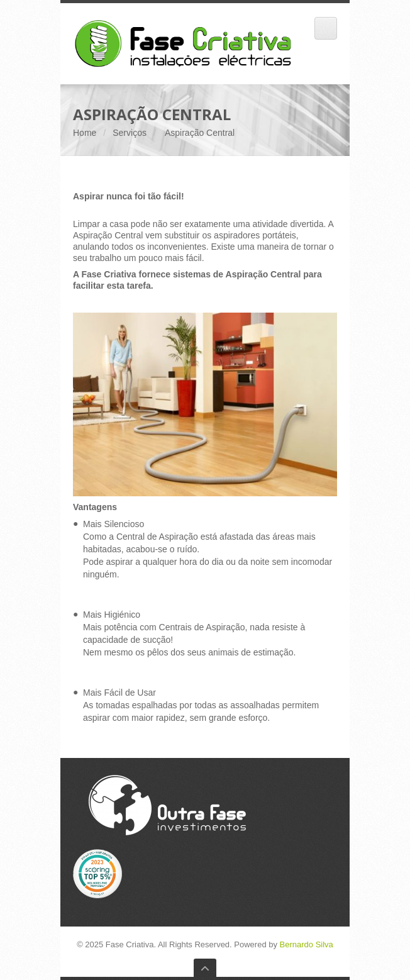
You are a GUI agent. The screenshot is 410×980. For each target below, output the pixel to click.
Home (85, 133)
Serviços (130, 133)
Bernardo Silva (307, 944)
